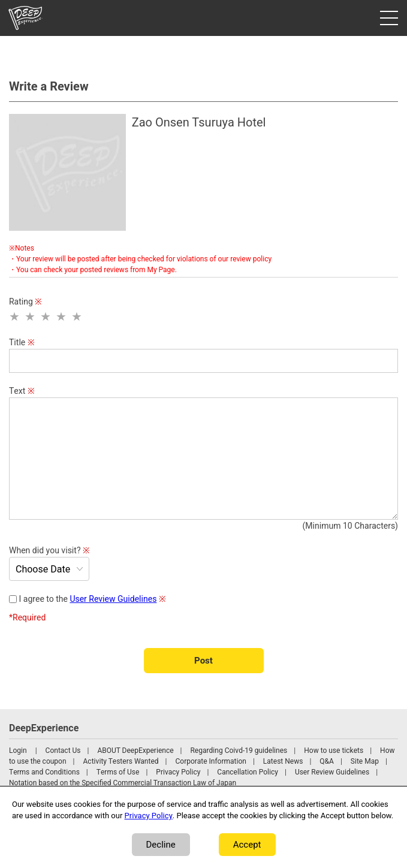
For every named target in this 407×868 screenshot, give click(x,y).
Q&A (327, 761)
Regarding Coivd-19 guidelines (239, 751)
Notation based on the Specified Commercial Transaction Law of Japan (123, 783)
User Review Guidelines (113, 599)
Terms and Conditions (44, 772)
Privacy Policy (178, 772)
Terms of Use (118, 772)
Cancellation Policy (248, 772)
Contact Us (63, 751)
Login (18, 751)
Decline (161, 845)
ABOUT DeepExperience (135, 751)
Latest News (283, 761)
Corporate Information (210, 761)
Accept (247, 845)
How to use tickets (334, 751)
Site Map (365, 761)
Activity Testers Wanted (121, 761)
